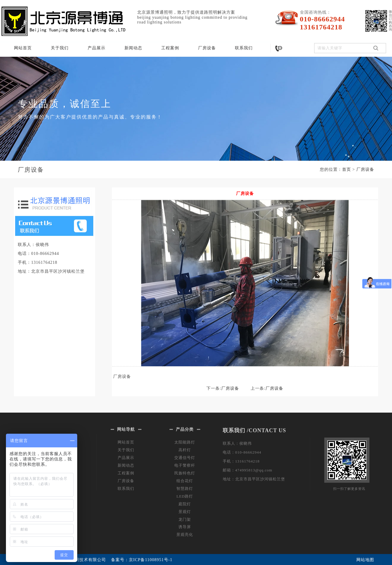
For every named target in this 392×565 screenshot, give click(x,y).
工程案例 (170, 48)
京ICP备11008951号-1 (151, 560)
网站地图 (365, 560)
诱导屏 (185, 527)
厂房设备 (207, 48)
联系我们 (244, 48)
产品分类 (185, 429)
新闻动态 (133, 48)
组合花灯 (185, 481)
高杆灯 (185, 450)
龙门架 (185, 519)
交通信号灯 (185, 458)
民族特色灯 (185, 473)
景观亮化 (185, 535)
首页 (347, 169)
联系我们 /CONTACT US (254, 430)
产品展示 (97, 48)
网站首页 (23, 48)
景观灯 (185, 512)
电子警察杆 (185, 465)
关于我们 (60, 48)
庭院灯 (185, 504)
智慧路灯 (185, 489)
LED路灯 (185, 496)
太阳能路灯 (185, 442)
